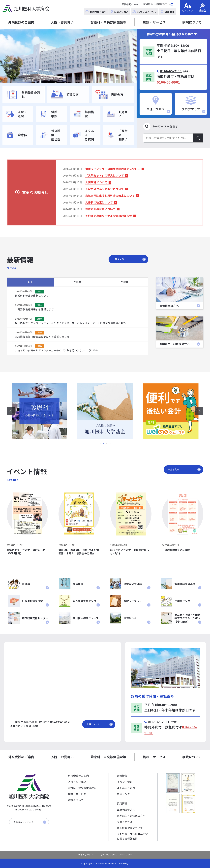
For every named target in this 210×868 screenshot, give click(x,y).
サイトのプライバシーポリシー (116, 855)
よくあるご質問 (126, 788)
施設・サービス (154, 22)
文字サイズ (187, 8)
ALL (30, 282)
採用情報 (122, 803)
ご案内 (77, 282)
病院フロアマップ (145, 12)
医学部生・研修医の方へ (157, 4)
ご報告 (125, 282)
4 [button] (110, 444)
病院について (192, 22)
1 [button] (100, 444)
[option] (68, 56)
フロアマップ (194, 104)
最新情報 (122, 776)
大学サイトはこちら (30, 822)
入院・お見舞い (62, 22)
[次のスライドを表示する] (199, 411)
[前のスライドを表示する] (11, 411)
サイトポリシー (86, 855)
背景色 (203, 8)
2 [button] (103, 444)
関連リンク (123, 794)
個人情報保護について (130, 828)
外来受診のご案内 (21, 22)
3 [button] (107, 444)
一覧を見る (129, 259)
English (167, 12)
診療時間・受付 (96, 12)
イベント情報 (125, 782)
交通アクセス (120, 12)
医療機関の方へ (130, 4)
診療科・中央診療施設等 (108, 22)
